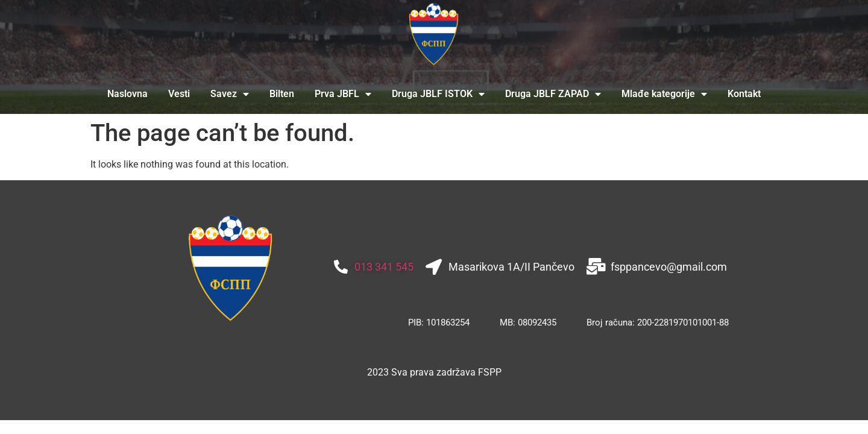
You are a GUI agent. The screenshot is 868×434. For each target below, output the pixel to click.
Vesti (179, 94)
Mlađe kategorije (664, 94)
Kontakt (744, 94)
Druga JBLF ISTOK (438, 94)
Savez (230, 94)
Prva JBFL (343, 94)
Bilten (282, 94)
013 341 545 (384, 267)
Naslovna (127, 94)
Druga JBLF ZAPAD (553, 94)
